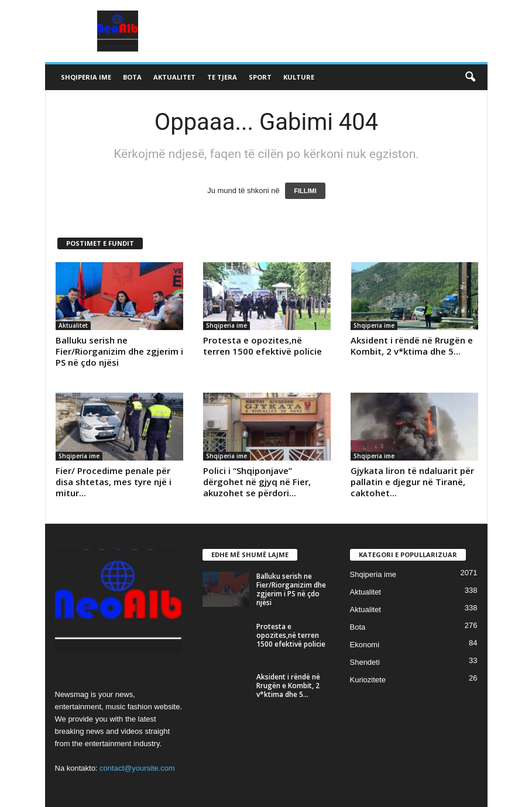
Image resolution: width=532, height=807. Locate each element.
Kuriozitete (368, 680)
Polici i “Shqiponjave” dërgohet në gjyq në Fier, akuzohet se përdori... (257, 482)
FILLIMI (305, 191)
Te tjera (222, 77)
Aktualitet (174, 77)
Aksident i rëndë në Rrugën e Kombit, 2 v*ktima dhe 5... (412, 346)
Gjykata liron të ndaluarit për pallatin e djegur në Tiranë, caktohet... (412, 482)
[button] (470, 77)
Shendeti (365, 662)
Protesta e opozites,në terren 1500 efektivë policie (262, 346)
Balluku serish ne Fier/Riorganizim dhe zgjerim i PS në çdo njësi (119, 351)
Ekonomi (365, 645)
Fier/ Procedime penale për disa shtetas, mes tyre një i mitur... (114, 482)
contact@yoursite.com (137, 768)
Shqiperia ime (86, 77)
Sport (260, 77)
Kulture (299, 77)
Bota (132, 77)
